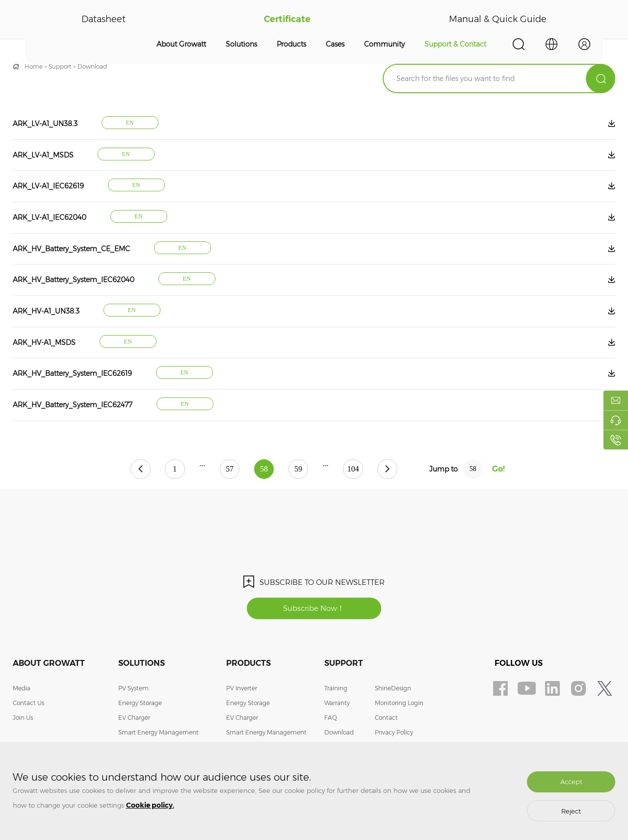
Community (384, 44)
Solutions (241, 44)
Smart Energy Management (158, 734)
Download (92, 66)
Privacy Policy (394, 734)
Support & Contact (455, 44)
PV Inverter (242, 690)
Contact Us (28, 705)
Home (34, 66)
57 (229, 471)
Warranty (337, 705)
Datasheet (104, 20)
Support (60, 66)
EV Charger (134, 720)
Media (22, 690)
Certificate (287, 20)
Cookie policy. (150, 805)
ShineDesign (393, 690)
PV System (133, 690)
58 (264, 471)
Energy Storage (140, 705)
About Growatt (181, 44)
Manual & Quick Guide (498, 20)
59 (299, 471)
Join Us (23, 720)
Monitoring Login (399, 705)
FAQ (331, 720)
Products (291, 44)
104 (354, 471)
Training (336, 690)
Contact (386, 720)
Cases (335, 44)
